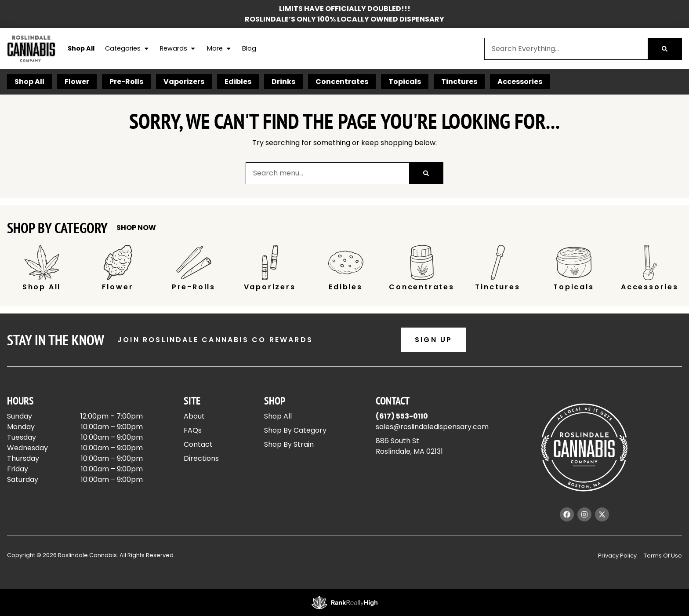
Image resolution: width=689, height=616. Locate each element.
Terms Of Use (663, 556)
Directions (201, 458)
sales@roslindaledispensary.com (432, 427)
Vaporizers (184, 82)
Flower (77, 82)
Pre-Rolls (126, 82)
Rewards (178, 49)
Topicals (405, 82)
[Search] (665, 49)
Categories (127, 49)
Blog (249, 48)
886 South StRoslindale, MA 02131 (409, 446)
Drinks (283, 82)
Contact (198, 444)
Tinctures (459, 82)
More (219, 49)
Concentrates (342, 82)
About (194, 416)
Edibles (238, 82)
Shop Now (136, 228)
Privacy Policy (617, 556)
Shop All (81, 48)
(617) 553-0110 (402, 416)
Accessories (520, 82)
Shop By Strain (289, 444)
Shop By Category (295, 430)
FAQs (193, 430)
